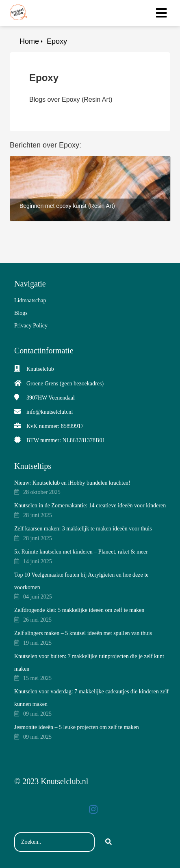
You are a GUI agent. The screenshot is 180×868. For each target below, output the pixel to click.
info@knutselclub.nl (50, 412)
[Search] (108, 842)
